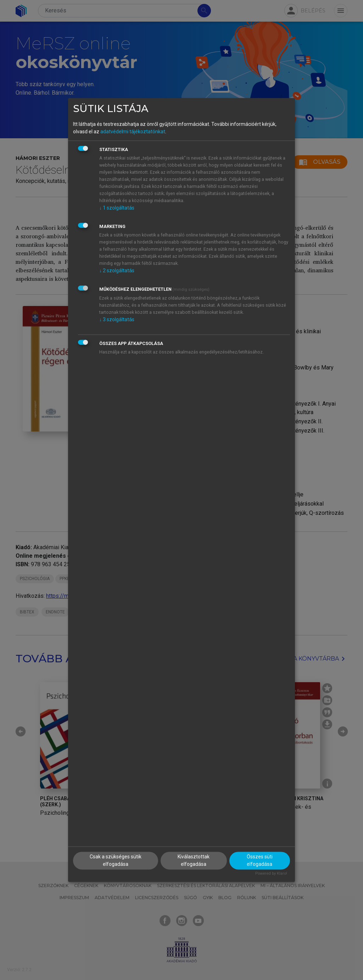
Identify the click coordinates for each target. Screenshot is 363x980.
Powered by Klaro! (271, 874)
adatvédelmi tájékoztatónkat (133, 132)
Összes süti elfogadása (260, 861)
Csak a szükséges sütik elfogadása (116, 861)
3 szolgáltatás (117, 319)
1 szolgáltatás (117, 208)
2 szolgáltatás (117, 271)
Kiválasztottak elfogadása (194, 861)
